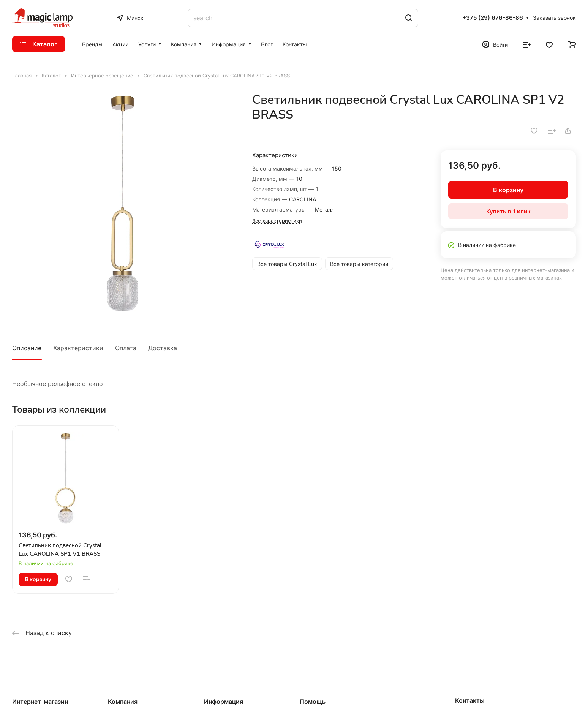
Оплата (126, 348)
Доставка (163, 348)
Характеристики (78, 348)
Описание (27, 348)
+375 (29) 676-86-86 (493, 18)
